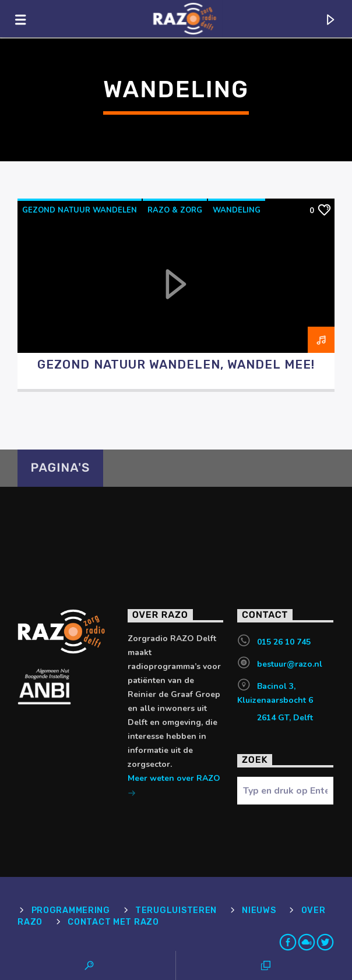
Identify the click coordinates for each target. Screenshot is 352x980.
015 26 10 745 (284, 642)
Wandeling (237, 210)
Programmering (71, 910)
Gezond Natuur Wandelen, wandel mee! (176, 365)
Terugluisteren (176, 910)
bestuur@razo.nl (290, 664)
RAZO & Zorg (175, 210)
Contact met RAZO (113, 922)
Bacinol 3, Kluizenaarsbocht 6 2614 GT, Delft (275, 702)
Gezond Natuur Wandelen (80, 210)
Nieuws (259, 910)
